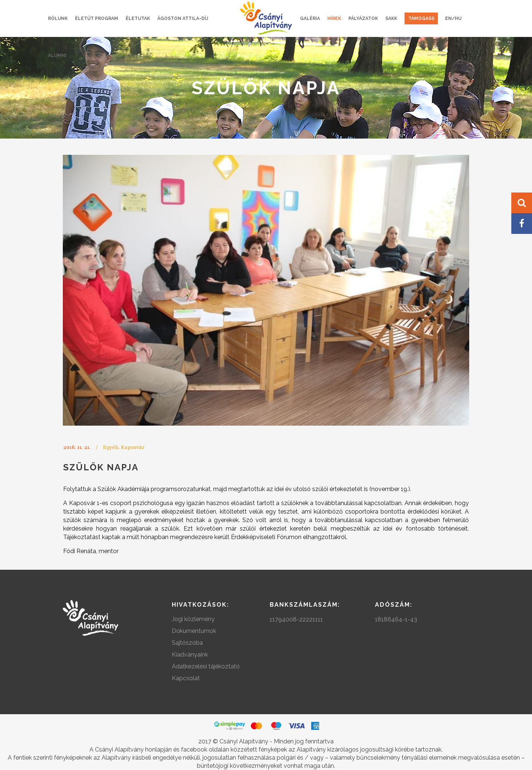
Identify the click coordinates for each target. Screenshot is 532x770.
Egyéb (110, 447)
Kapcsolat (186, 678)
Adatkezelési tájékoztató (206, 666)
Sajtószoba (187, 643)
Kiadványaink (190, 655)
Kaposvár (133, 447)
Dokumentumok (194, 631)
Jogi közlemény (193, 619)
